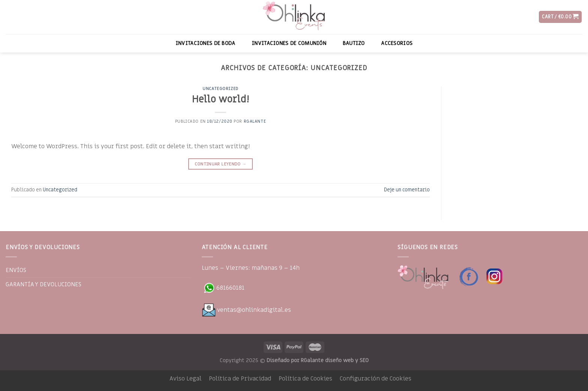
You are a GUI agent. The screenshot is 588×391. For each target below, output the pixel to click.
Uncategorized (220, 89)
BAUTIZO (354, 43)
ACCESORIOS (397, 43)
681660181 (223, 288)
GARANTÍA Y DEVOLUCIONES (43, 284)
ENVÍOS (16, 270)
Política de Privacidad (240, 379)
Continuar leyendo (221, 164)
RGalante (255, 121)
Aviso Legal (185, 379)
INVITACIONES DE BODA (205, 43)
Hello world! (220, 99)
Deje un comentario (407, 190)
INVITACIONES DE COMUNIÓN (289, 43)
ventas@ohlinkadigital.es (246, 310)
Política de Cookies (305, 379)
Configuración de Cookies (376, 379)
